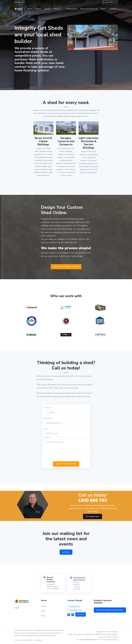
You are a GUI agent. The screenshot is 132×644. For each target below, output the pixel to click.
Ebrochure (81, 614)
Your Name (47, 410)
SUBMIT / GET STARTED (66, 466)
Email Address (48, 420)
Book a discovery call (89, 9)
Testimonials (71, 9)
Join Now (66, 552)
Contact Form (75, 606)
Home (30, 9)
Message (46, 439)
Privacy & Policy (27, 640)
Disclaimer (38, 640)
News (103, 9)
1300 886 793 (110, 2)
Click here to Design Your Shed (66, 267)
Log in (17, 608)
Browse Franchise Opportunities (110, 610)
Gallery (47, 9)
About (38, 9)
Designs (57, 9)
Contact (113, 9)
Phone (45, 431)
